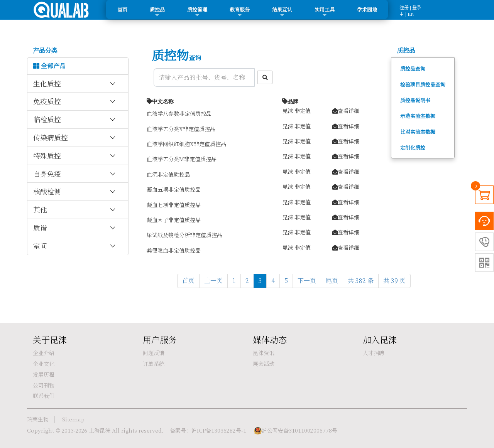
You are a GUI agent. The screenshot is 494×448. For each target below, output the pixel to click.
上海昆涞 (100, 430)
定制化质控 (413, 147)
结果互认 (282, 12)
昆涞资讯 (264, 353)
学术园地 (367, 9)
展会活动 (264, 364)
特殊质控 (75, 156)
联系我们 (44, 396)
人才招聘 (374, 353)
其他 (75, 210)
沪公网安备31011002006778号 (299, 430)
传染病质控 (75, 138)
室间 (75, 246)
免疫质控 (75, 101)
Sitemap (73, 419)
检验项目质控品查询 (423, 84)
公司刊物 (44, 385)
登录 (417, 7)
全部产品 (49, 66)
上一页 (213, 280)
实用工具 (325, 12)
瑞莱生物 (38, 419)
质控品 (157, 12)
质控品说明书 (415, 100)
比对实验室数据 (418, 132)
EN (411, 14)
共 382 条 (361, 280)
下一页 (307, 280)
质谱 (75, 228)
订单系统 (154, 364)
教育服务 (240, 12)
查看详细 (346, 110)
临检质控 (75, 120)
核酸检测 (75, 192)
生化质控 (75, 84)
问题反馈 (154, 353)
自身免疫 (75, 174)
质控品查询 (413, 68)
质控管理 (197, 12)
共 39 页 (394, 280)
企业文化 (44, 364)
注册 (404, 7)
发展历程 (44, 374)
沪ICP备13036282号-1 (219, 430)
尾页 (332, 280)
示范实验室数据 (418, 116)
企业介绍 (44, 353)
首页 (122, 9)
